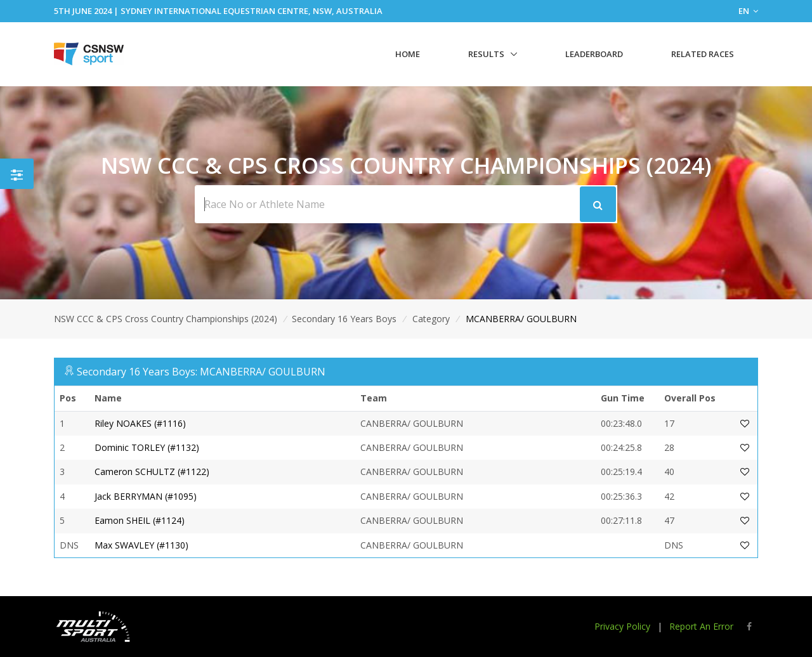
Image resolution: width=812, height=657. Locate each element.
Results (486, 54)
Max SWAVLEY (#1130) (141, 545)
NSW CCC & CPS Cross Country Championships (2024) (166, 319)
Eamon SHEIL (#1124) (140, 520)
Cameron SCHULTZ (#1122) (152, 472)
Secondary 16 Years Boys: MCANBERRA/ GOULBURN (201, 372)
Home (408, 54)
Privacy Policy (622, 626)
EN (748, 11)
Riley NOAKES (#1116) (140, 423)
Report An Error (701, 626)
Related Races (703, 54)
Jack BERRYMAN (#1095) (146, 496)
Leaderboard (594, 54)
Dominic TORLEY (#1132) (147, 447)
